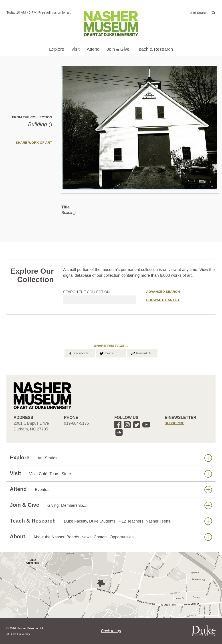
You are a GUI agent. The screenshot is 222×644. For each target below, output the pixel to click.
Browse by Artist (163, 300)
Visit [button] (75, 49)
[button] (203, 12)
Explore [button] (57, 49)
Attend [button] (93, 49)
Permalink (141, 353)
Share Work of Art (34, 142)
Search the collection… (88, 292)
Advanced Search (163, 292)
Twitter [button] (107, 353)
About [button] (111, 537)
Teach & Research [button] (155, 49)
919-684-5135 (77, 423)
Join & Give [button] (118, 49)
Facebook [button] (78, 353)
